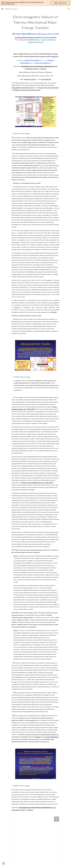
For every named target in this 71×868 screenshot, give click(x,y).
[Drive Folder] (35, 841)
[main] (35, 28)
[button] (2, 9)
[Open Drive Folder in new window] (56, 819)
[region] (35, 3)
